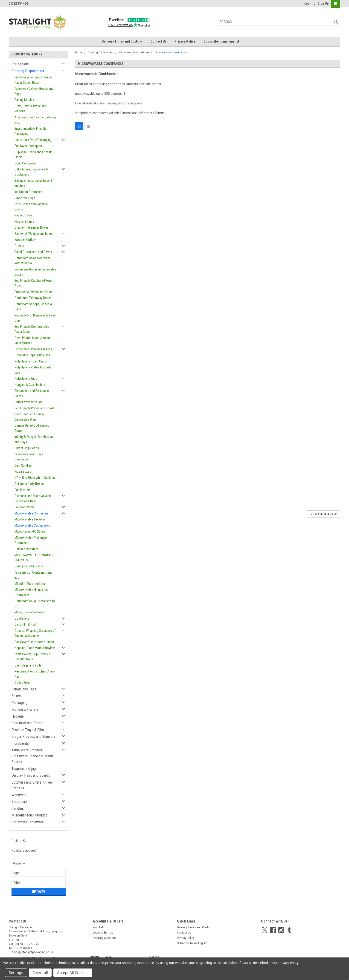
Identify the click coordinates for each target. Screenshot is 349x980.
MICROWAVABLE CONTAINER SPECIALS (34, 558)
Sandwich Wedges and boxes (34, 234)
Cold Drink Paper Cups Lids (32, 355)
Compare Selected (324, 514)
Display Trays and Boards (31, 775)
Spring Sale (20, 64)
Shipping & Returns (105, 938)
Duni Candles (23, 466)
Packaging (19, 703)
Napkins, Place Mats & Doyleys (35, 648)
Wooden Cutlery (25, 240)
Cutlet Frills (22, 683)
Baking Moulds (24, 100)
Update (39, 892)
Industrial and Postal (27, 723)
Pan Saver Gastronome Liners (34, 642)
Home (79, 53)
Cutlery (19, 246)
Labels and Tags (24, 689)
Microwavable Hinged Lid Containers (31, 592)
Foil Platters (23, 490)
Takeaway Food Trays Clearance (29, 457)
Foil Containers (25, 507)
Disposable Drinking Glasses (33, 349)
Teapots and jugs (25, 769)
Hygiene (18, 716)
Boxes (16, 696)
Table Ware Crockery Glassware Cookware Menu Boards (32, 756)
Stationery (19, 802)
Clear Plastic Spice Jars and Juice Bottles (33, 341)
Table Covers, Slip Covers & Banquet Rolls (33, 657)
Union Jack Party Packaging (33, 140)
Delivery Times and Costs (122, 42)
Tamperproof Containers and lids (33, 575)
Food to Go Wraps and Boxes (34, 292)
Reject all (40, 973)
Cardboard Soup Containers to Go (35, 604)
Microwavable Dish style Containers (31, 540)
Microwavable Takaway (30, 519)
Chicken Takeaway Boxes (32, 227)
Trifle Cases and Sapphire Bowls (31, 207)
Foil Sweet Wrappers (28, 146)
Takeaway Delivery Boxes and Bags (34, 91)
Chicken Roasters (26, 549)
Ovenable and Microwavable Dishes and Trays (33, 499)
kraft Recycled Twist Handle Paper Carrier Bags (33, 80)
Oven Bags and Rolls (28, 665)
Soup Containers (26, 163)
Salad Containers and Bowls (33, 252)
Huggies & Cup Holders (30, 385)
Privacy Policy (185, 41)
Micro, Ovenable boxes (30, 612)
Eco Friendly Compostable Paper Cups (32, 329)
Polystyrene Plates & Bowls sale (33, 370)
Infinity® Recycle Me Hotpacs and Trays (34, 439)
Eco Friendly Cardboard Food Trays (33, 283)
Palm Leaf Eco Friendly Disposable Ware (29, 417)
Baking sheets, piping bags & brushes (33, 183)
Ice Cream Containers (29, 192)
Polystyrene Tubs (26, 379)
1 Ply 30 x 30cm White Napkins (35, 478)
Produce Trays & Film (28, 730)
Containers (22, 618)
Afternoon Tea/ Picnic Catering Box (35, 120)
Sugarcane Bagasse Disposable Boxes (35, 272)
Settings (16, 973)
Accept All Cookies (73, 973)
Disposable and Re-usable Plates (32, 393)
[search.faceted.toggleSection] (19, 863)
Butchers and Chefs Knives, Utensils (32, 785)
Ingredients (20, 743)
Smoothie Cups (25, 198)
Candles (18, 808)
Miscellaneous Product (29, 815)
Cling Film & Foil (25, 624)
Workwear (19, 795)
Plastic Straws (24, 221)
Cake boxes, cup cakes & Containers (31, 172)
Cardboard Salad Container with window (32, 261)
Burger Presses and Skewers (33, 736)
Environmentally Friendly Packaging (30, 131)
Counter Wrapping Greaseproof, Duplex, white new (35, 633)
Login (308, 3)
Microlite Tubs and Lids (30, 584)
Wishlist (98, 927)
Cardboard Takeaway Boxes (33, 298)
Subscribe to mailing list (221, 41)
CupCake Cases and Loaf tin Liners (33, 155)
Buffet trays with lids (28, 402)
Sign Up (323, 3)
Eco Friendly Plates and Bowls (34, 408)
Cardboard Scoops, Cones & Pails (33, 307)
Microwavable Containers (32, 513)
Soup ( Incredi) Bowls (29, 566)
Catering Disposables (28, 71)
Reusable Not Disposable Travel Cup (35, 318)
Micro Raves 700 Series (30, 532)
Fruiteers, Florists (25, 709)
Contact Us (159, 41)
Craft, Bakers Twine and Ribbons (30, 109)
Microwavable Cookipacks (32, 526)
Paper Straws (23, 215)
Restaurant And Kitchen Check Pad (35, 674)
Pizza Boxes (23, 471)
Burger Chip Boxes (27, 448)
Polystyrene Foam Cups (30, 361)
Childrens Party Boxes (29, 484)
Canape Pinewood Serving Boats (32, 428)
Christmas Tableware (28, 822)
